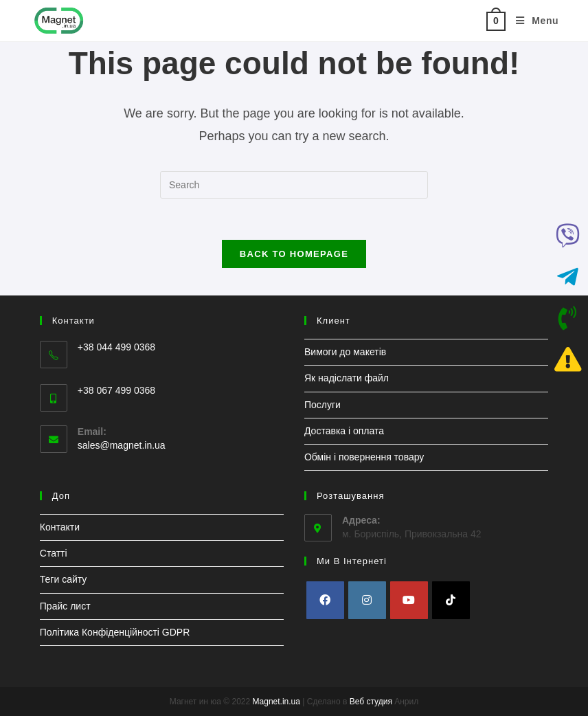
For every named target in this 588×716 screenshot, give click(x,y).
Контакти (60, 527)
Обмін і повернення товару (364, 457)
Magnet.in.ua (276, 702)
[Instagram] (367, 600)
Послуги (323, 405)
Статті (54, 553)
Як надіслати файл (347, 378)
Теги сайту (64, 579)
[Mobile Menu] (532, 21)
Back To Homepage (294, 254)
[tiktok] (451, 600)
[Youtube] (409, 600)
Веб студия (371, 702)
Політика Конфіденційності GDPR (115, 632)
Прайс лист (65, 606)
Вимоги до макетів (345, 352)
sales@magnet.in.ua (122, 445)
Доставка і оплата (344, 431)
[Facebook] (325, 600)
